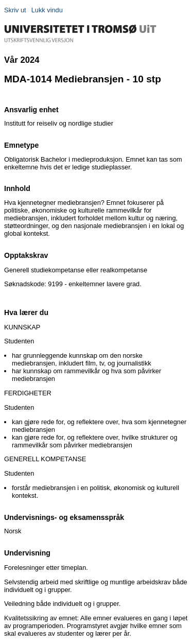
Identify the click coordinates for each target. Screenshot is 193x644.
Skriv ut (15, 10)
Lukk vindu (47, 10)
